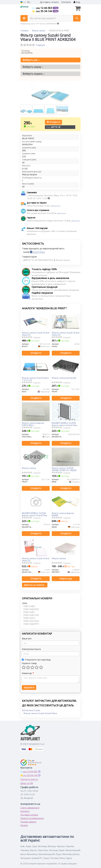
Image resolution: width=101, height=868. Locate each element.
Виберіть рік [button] (31, 60)
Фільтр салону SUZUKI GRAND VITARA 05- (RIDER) (64, 469)
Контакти (66, 2)
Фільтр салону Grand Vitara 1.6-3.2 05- (35, 379)
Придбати (53, 122)
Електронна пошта (31, 649)
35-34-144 (42, 11)
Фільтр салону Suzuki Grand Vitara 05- (36, 334)
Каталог (24, 825)
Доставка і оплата (49, 2)
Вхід (77, 2)
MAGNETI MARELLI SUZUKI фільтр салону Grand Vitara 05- (65, 424)
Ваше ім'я (27, 638)
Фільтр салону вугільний (64, 378)
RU (29, 2)
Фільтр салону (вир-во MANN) (63, 514)
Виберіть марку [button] (33, 67)
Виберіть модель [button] (34, 74)
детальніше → (57, 206)
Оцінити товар (29, 663)
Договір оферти (28, 822)
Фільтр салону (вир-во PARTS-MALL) (33, 424)
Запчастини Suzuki (31, 710)
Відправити (29, 687)
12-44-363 (42, 8)
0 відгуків (40, 45)
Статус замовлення (30, 808)
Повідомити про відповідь (36, 660)
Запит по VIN (27, 783)
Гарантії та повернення (32, 818)
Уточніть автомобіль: (27, 52)
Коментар (28, 673)
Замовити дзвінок (29, 779)
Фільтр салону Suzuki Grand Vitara (40, 713)
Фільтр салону (29, 468)
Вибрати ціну (66, 579)
